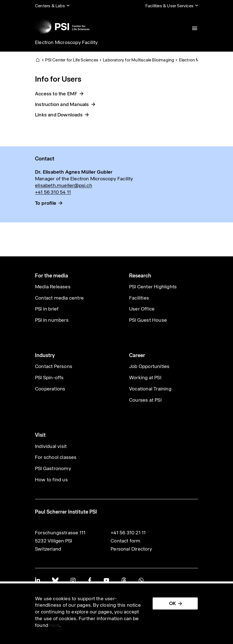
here (54, 625)
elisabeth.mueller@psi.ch (64, 185)
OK (173, 603)
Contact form (125, 541)
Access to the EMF (56, 94)
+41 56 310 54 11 (53, 192)
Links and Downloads (59, 115)
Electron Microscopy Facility (67, 42)
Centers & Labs (50, 6)
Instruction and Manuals (62, 104)
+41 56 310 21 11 (128, 533)
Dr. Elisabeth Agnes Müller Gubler (74, 172)
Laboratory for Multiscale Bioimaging (138, 60)
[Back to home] (62, 27)
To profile (46, 203)
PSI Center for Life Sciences (72, 60)
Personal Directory (131, 549)
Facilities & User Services (169, 6)
